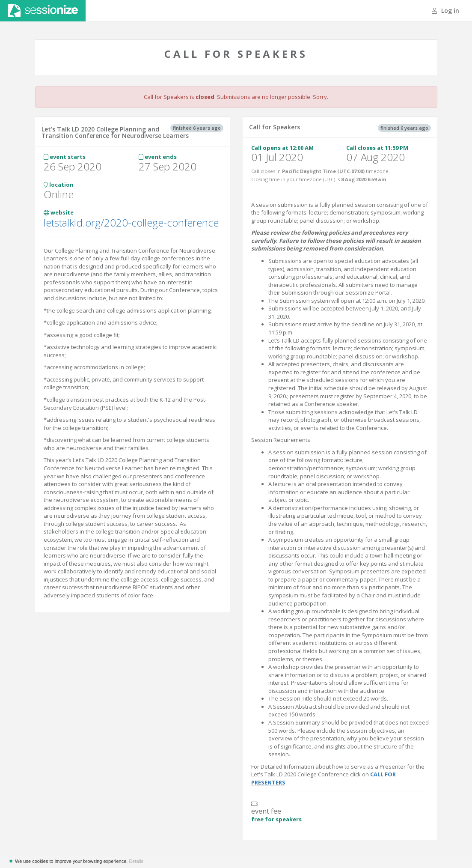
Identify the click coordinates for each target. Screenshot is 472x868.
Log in (445, 10)
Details (136, 861)
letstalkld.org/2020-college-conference (131, 222)
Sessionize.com (43, 11)
